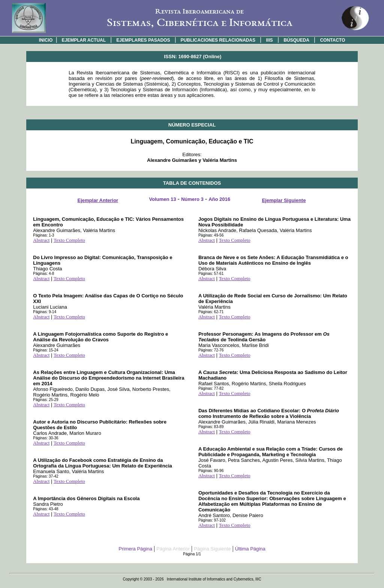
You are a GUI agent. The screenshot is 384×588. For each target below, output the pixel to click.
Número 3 (192, 199)
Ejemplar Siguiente (284, 200)
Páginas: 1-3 (43, 235)
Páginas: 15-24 (46, 350)
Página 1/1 (192, 554)
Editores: (192, 157)
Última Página (250, 549)
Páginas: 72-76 (211, 350)
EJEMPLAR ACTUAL (84, 40)
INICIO (46, 40)
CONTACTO (332, 40)
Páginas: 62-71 (211, 312)
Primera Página (135, 549)
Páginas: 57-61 (211, 274)
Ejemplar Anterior (98, 200)
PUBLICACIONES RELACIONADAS (218, 40)
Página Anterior (173, 549)
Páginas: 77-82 (211, 388)
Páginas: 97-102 (212, 520)
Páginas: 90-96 (211, 471)
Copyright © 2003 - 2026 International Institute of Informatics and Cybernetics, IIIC (192, 579)
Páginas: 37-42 (46, 476)
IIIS (270, 40)
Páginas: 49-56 (211, 235)
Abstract (41, 240)
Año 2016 (219, 199)
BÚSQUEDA (296, 40)
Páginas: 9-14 (45, 312)
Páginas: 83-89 (211, 427)
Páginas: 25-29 (46, 400)
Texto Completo (69, 240)
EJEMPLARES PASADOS (143, 40)
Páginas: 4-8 (43, 274)
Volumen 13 (163, 199)
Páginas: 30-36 (46, 438)
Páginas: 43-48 (46, 509)
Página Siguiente (212, 549)
